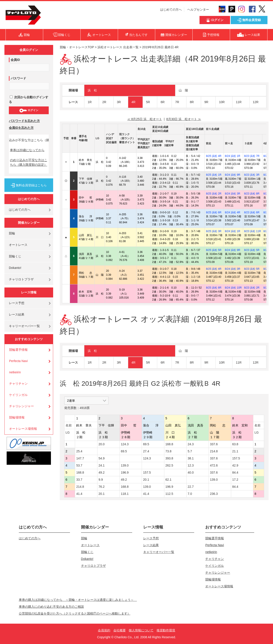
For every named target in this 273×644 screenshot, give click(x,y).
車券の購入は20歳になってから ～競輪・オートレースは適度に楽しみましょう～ (78, 600)
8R (192, 102)
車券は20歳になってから (27, 150)
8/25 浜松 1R (214, 175)
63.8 (235, 444)
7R (177, 102)
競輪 (12, 233)
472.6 (214, 465)
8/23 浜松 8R (252, 194)
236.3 (214, 494)
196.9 (125, 472)
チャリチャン (18, 384)
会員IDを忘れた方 (21, 128)
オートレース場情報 (23, 429)
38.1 (191, 458)
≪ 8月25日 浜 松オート (145, 119)
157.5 (236, 458)
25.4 (79, 451)
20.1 (146, 480)
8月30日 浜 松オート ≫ (184, 119)
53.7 (79, 465)
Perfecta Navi (18, 361)
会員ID (15, 60)
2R (104, 102)
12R (256, 102)
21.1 (235, 451)
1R (90, 102)
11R (239, 102)
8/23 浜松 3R (252, 175)
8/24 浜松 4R (233, 212)
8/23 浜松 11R (253, 231)
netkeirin (15, 372)
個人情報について (141, 630)
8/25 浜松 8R (214, 288)
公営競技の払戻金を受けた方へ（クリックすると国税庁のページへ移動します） (75, 613)
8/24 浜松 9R (233, 175)
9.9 (101, 480)
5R (148, 102)
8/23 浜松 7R (252, 156)
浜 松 (92, 90)
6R (163, 102)
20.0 (102, 444)
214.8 (214, 451)
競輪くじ (15, 256)
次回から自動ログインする (29, 99)
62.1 (168, 480)
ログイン (29, 110)
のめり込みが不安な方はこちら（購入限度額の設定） (29, 162)
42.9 (235, 465)
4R (134, 102)
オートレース (18, 245)
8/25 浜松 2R (214, 194)
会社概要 (120, 630)
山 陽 (183, 90)
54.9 (102, 458)
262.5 (169, 465)
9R (206, 102)
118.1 (125, 494)
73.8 (168, 451)
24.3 (191, 444)
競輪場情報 (17, 417)
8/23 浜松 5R (252, 250)
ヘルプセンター (198, 10)
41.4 (79, 494)
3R (119, 102)
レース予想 (17, 303)
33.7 (79, 480)
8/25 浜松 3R (214, 231)
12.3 (191, 465)
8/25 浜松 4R (214, 156)
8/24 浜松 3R (233, 194)
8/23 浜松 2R (252, 288)
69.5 (146, 444)
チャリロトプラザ (21, 279)
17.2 (235, 480)
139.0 (125, 465)
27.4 (146, 451)
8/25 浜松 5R (214, 250)
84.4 (235, 472)
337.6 (214, 444)
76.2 (102, 487)
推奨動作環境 (166, 630)
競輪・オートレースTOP (77, 47)
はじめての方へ (171, 10)
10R (222, 102)
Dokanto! (15, 268)
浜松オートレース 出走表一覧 (118, 47)
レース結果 (17, 314)
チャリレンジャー (21, 406)
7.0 (190, 494)
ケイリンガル (18, 395)
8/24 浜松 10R (233, 288)
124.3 (125, 444)
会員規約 (104, 630)
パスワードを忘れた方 (24, 121)
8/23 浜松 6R (252, 212)
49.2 (102, 472)
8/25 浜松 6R (214, 212)
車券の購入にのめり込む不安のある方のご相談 (51, 607)
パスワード (18, 78)
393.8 (169, 458)
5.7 (190, 451)
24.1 (102, 465)
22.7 (191, 487)
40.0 (191, 472)
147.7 (80, 458)
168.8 (169, 444)
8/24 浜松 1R (233, 156)
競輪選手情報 (18, 350)
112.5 (169, 494)
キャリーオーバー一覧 (24, 326)
